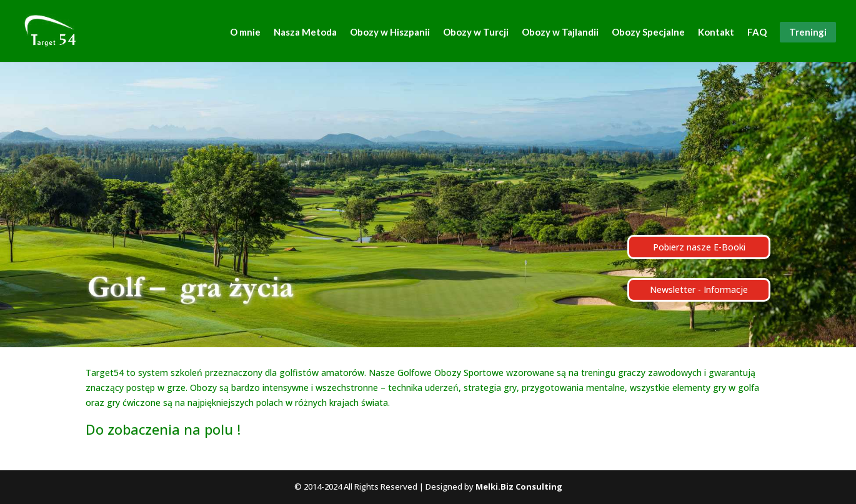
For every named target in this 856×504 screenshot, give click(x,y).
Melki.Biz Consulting (519, 487)
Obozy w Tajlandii (560, 32)
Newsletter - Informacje (699, 289)
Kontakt (716, 32)
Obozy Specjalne (648, 32)
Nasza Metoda (305, 32)
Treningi (808, 32)
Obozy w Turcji (476, 32)
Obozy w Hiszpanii (390, 32)
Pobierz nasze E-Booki (699, 247)
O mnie (245, 32)
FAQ (757, 32)
